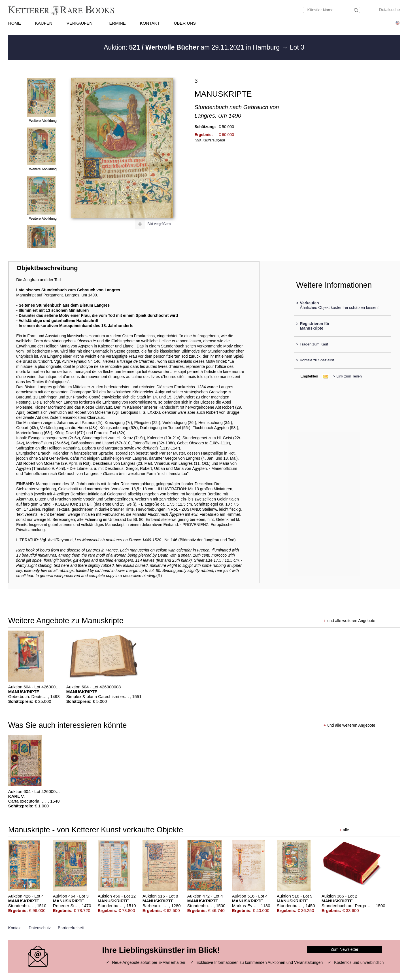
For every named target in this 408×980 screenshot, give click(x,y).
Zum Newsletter (345, 949)
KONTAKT (150, 23)
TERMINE (116, 23)
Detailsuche (389, 10)
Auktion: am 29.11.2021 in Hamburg (193, 47)
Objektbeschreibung (47, 268)
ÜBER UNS (185, 23)
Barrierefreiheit (71, 928)
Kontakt (15, 928)
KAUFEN (44, 23)
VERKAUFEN (80, 23)
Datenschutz (40, 928)
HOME (15, 23)
